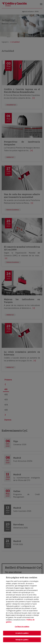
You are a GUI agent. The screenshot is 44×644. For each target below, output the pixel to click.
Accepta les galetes (22, 633)
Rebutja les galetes (22, 640)
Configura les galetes (22, 627)
